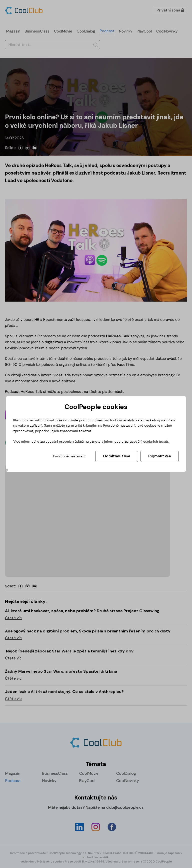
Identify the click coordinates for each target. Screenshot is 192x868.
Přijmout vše (160, 456)
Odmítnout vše (117, 456)
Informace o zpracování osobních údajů (136, 442)
